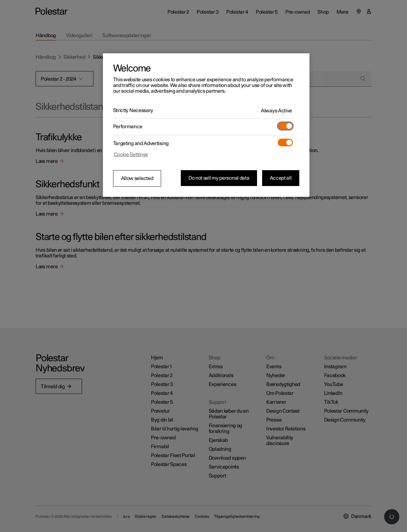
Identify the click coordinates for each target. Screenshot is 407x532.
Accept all (281, 178)
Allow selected (137, 178)
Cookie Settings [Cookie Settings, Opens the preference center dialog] (131, 155)
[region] (206, 125)
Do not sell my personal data (219, 178)
